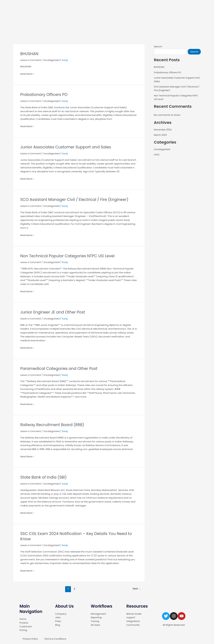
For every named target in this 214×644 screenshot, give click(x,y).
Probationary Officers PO (45, 94)
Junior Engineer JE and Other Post (54, 312)
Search (158, 46)
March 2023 (161, 135)
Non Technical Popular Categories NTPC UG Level (70, 256)
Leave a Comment (31, 60)
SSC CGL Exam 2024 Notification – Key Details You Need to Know (79, 536)
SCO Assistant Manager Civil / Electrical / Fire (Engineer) (77, 199)
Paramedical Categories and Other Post (61, 368)
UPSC (157, 155)
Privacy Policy (31, 639)
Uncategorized (53, 60)
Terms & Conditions (56, 639)
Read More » (27, 74)
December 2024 (163, 130)
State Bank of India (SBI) (45, 477)
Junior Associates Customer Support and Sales (68, 147)
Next (136, 589)
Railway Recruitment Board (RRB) (54, 425)
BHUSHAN (30, 54)
